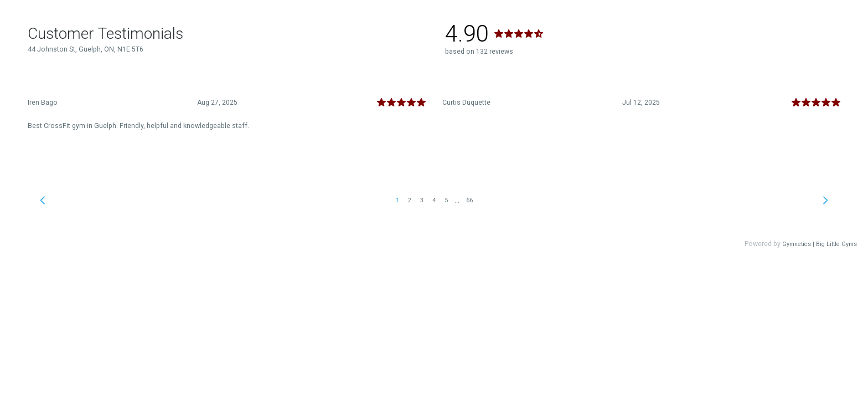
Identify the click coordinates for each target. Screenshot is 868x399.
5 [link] (446, 200)
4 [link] (434, 200)
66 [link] (469, 200)
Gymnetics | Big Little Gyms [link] (820, 244)
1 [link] (397, 200)
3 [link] (422, 200)
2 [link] (410, 200)
